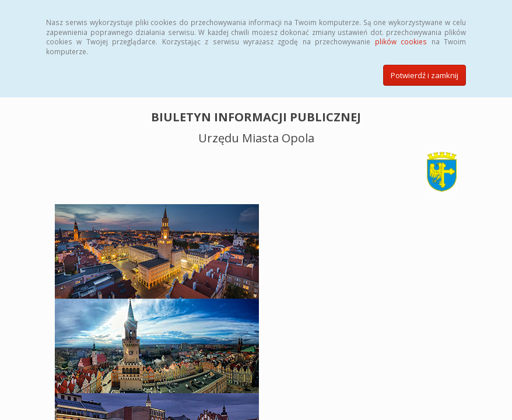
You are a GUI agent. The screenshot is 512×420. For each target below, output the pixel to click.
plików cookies (401, 41)
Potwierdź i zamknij (425, 75)
